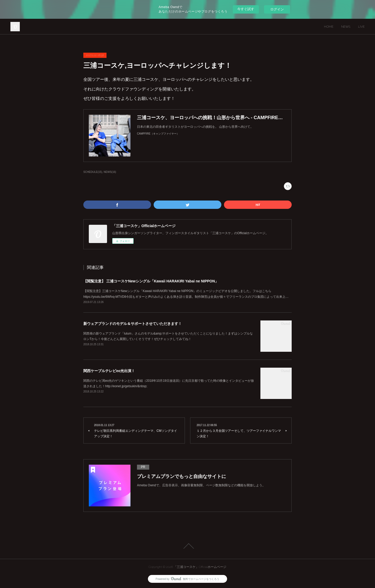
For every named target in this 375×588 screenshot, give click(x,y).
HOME (329, 27)
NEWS (346, 27)
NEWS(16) (110, 172)
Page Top (187, 546)
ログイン (277, 9)
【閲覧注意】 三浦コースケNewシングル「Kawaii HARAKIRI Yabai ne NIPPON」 (151, 281)
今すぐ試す (246, 9)
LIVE (361, 27)
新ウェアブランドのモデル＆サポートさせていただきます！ (133, 324)
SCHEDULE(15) (93, 172)
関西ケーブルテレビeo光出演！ (109, 371)
